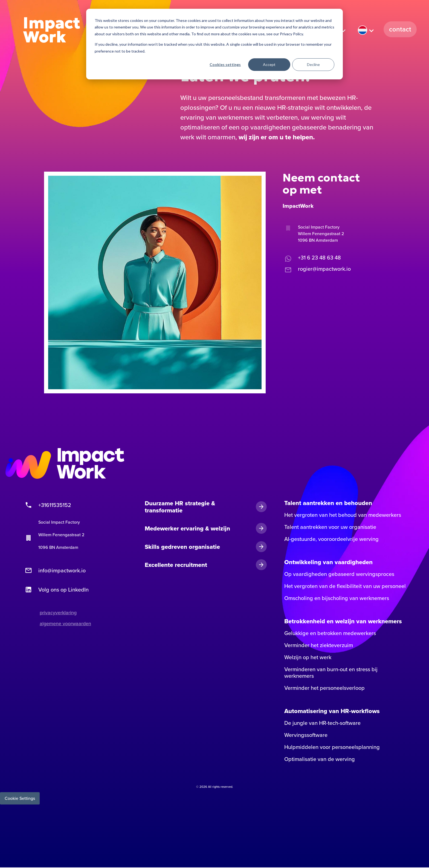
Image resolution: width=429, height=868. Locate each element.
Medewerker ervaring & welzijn (187, 529)
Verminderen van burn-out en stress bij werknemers (331, 673)
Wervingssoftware (306, 736)
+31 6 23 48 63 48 (312, 258)
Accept (269, 64)
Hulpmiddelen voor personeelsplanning (332, 748)
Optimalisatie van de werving (320, 760)
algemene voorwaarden (65, 624)
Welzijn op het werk (308, 658)
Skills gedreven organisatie (182, 547)
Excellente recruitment (176, 565)
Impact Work (52, 30)
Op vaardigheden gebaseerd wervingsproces (339, 575)
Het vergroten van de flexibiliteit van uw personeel (345, 587)
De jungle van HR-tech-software (322, 723)
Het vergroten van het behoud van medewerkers (343, 515)
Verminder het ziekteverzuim (319, 646)
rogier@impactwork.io (317, 269)
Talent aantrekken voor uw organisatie (330, 527)
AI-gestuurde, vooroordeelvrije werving (331, 540)
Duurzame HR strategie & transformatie (180, 507)
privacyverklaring (58, 613)
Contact (400, 29)
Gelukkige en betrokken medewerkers (330, 634)
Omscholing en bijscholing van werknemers (337, 599)
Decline (313, 64)
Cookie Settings (20, 799)
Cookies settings (225, 64)
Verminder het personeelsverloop (324, 688)
